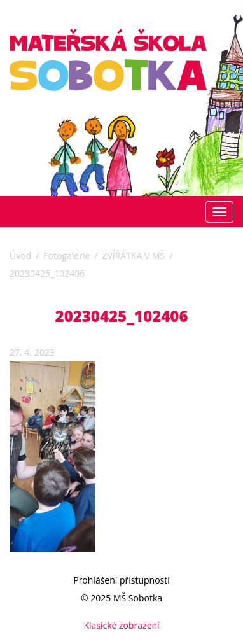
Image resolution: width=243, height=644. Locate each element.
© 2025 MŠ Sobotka (121, 598)
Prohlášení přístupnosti (121, 580)
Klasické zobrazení (121, 625)
